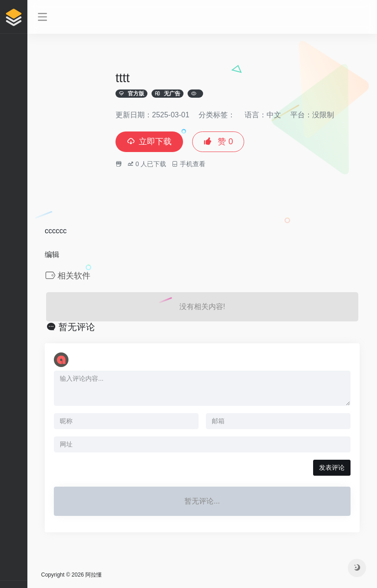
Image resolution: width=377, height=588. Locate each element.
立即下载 (149, 142)
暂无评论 (77, 327)
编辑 (52, 255)
